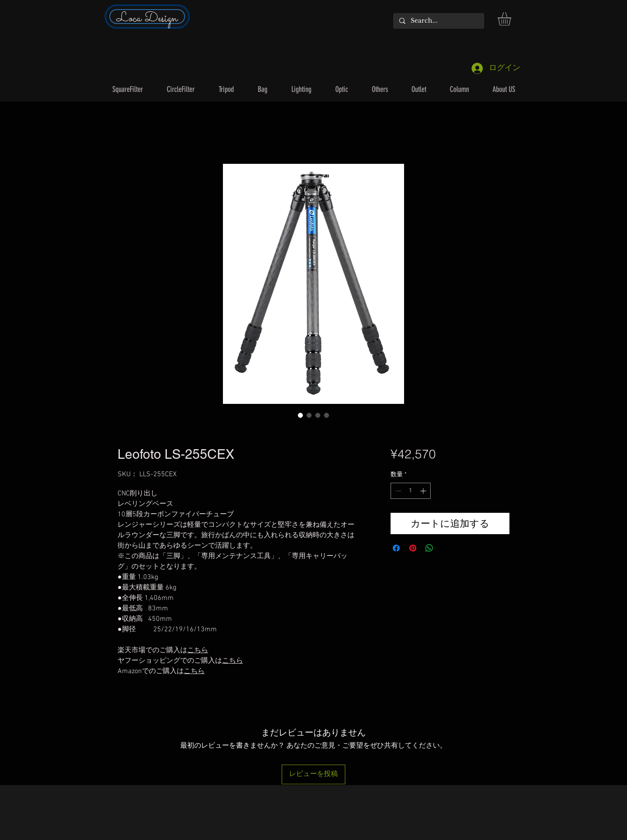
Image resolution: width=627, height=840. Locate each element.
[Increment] (424, 491)
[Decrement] (397, 491)
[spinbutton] (411, 491)
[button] (512, 19)
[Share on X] (446, 548)
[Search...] (438, 21)
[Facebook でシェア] (396, 548)
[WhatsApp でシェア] (429, 548)
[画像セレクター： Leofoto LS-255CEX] (300, 415)
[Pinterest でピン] (413, 548)
